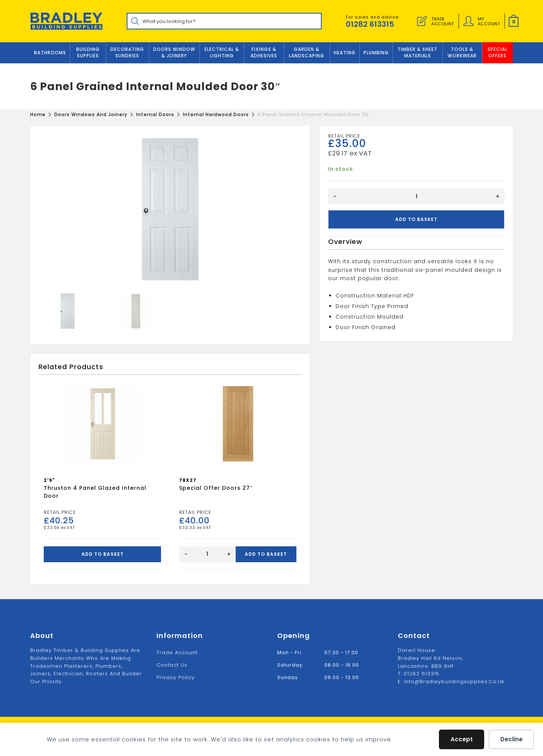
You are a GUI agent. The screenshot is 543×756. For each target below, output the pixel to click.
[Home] (38, 114)
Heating (345, 53)
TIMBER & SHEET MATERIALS (417, 52)
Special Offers (498, 52)
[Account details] (468, 21)
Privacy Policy (176, 677)
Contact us (172, 665)
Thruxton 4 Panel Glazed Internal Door (95, 492)
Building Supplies (88, 52)
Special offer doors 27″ (216, 488)
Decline (512, 739)
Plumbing (376, 53)
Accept (462, 739)
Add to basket (416, 219)
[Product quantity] (416, 196)
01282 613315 (370, 24)
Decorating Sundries (127, 52)
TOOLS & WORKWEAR (462, 52)
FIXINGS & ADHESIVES (264, 52)
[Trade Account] (422, 21)
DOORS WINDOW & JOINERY (174, 52)
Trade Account (177, 652)
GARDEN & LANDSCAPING (307, 52)
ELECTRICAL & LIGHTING (222, 52)
